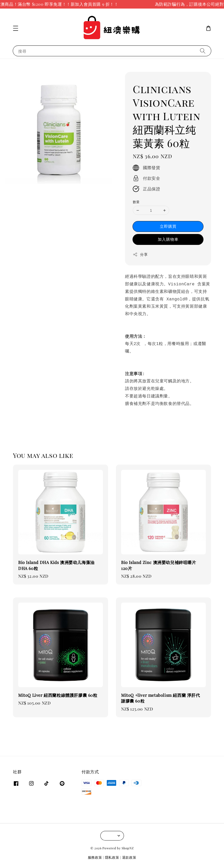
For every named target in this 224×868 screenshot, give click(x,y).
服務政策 (95, 857)
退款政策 (129, 857)
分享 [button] (140, 254)
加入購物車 (168, 239)
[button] (16, 28)
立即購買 (168, 226)
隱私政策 (112, 857)
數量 (136, 202)
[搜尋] (203, 51)
